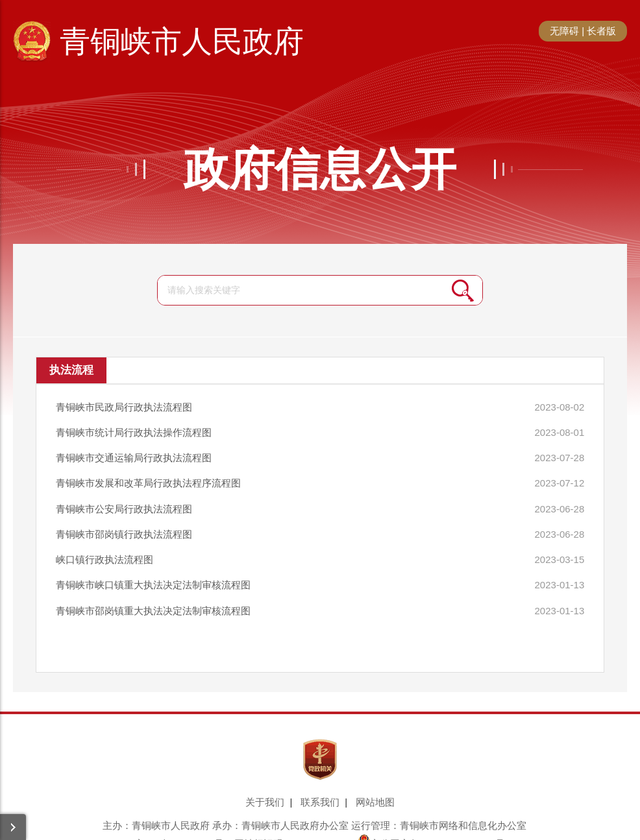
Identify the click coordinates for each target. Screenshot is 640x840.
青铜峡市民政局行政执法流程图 (124, 406)
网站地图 (375, 783)
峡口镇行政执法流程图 (105, 546)
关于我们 (265, 783)
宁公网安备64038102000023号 (431, 825)
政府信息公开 (320, 169)
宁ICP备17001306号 (179, 825)
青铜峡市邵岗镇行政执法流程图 (124, 522)
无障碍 (564, 31)
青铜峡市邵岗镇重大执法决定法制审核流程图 (153, 593)
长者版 (601, 31)
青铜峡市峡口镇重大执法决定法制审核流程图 (153, 569)
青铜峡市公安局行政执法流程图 (124, 499)
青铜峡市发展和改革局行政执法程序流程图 (148, 476)
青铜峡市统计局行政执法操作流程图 (134, 429)
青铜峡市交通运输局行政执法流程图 (134, 452)
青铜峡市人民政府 (182, 42)
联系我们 (320, 783)
